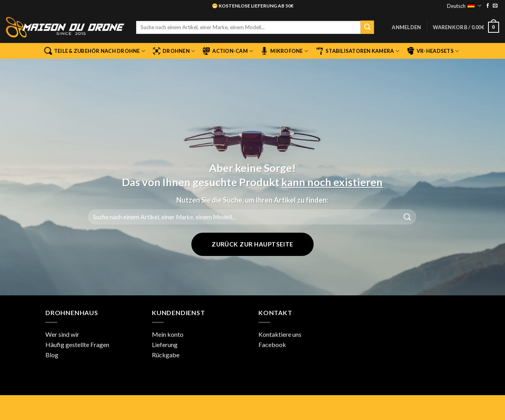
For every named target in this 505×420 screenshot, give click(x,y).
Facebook (272, 344)
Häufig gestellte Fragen (77, 344)
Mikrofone (284, 51)
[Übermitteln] (367, 27)
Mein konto (168, 334)
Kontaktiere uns (280, 334)
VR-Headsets (433, 51)
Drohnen (174, 51)
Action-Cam (228, 51)
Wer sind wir (62, 334)
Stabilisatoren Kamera (357, 51)
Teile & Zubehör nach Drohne (95, 51)
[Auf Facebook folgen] (488, 6)
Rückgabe (166, 355)
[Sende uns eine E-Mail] (495, 6)
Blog (52, 355)
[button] (406, 27)
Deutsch (464, 6)
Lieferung (165, 344)
